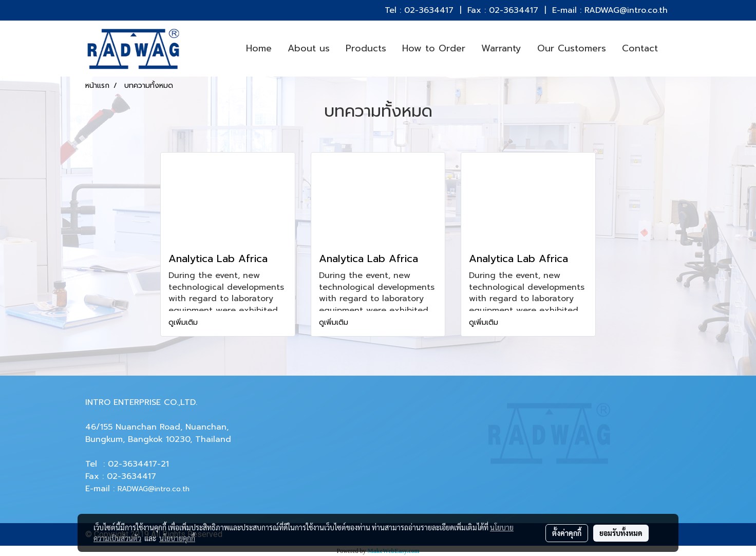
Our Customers (572, 48)
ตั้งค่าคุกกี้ (567, 533)
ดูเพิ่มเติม (184, 322)
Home (259, 48)
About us (309, 48)
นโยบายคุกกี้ (177, 538)
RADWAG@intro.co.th (154, 489)
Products (366, 48)
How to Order (434, 48)
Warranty (501, 48)
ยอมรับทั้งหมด (621, 533)
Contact (640, 48)
